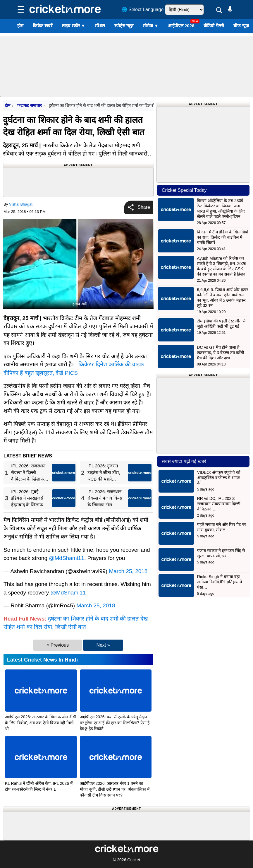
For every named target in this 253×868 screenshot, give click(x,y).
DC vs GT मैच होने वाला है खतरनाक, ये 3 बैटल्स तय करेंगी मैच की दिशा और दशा (221, 353)
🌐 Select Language (143, 10)
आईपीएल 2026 (181, 26)
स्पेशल (100, 26)
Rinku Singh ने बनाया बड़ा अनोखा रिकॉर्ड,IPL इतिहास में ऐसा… (220, 582)
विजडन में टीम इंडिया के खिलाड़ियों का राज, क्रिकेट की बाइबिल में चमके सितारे (222, 237)
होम (20, 26)
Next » (103, 645)
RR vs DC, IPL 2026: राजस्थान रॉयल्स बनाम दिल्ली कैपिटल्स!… (219, 504)
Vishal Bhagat (21, 204)
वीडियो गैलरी (214, 26)
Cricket (134, 860)
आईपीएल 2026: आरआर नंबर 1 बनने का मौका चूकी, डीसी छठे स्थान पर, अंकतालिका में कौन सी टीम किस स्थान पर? (115, 789)
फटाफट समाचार (29, 105)
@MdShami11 (67, 558)
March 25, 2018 (128, 571)
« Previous (58, 645)
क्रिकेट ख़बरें (43, 26)
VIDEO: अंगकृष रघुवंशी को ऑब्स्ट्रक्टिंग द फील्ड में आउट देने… (219, 478)
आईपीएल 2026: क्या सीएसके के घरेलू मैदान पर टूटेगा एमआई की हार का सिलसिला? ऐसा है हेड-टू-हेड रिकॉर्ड (115, 723)
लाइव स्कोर (73, 26)
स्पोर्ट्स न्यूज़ (124, 26)
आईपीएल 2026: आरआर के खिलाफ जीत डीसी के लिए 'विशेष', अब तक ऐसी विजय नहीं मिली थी (41, 723)
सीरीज (151, 26)
